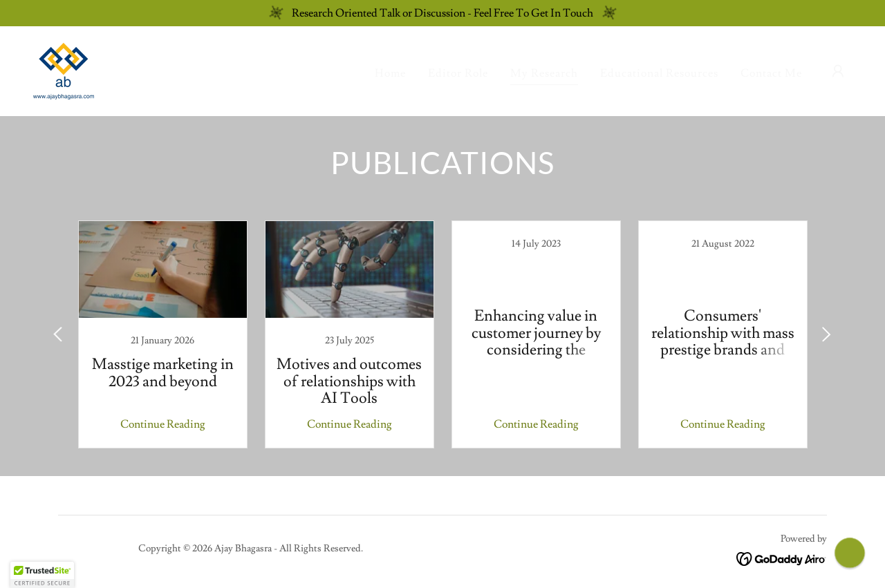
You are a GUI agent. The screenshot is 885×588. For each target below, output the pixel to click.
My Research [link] (544, 73)
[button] (838, 71)
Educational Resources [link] (659, 73)
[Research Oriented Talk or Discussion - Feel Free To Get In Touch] (442, 13)
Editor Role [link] (458, 73)
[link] (64, 68)
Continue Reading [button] (163, 424)
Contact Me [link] (771, 73)
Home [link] (390, 73)
